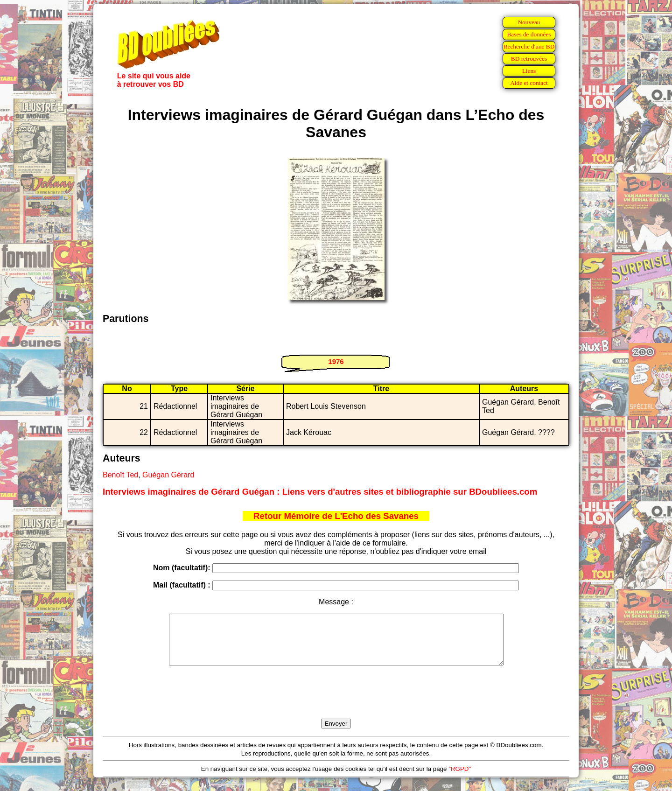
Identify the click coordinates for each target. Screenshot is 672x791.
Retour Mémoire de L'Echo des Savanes (336, 516)
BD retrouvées (529, 59)
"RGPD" (460, 779)
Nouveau (529, 22)
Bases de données (529, 34)
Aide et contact (529, 83)
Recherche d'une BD (529, 46)
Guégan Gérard (168, 475)
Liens (529, 71)
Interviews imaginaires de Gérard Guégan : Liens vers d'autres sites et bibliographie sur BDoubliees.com (320, 492)
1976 (336, 361)
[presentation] (336, 703)
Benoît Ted (120, 475)
